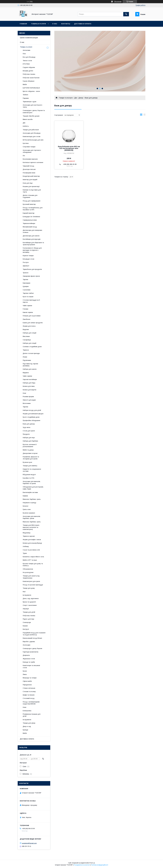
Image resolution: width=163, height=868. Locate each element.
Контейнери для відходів (32, 239)
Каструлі (26, 629)
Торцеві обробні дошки (31, 116)
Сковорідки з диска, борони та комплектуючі (34, 111)
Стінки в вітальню (29, 688)
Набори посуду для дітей (32, 410)
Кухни (25, 671)
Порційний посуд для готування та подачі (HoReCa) (34, 634)
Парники (26, 98)
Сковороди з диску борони (32, 648)
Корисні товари (28, 256)
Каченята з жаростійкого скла (33, 557)
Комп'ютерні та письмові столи (31, 666)
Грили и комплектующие (29, 38)
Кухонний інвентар (29, 204)
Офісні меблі (27, 681)
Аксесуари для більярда (32, 133)
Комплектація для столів (32, 136)
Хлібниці (26, 546)
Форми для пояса (29, 326)
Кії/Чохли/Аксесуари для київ (33, 140)
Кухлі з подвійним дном (31, 417)
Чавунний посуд (28, 166)
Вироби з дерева (29, 642)
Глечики (25, 309)
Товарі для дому (29, 588)
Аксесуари (26, 645)
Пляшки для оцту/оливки (32, 316)
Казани (25, 626)
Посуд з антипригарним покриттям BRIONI (31, 703)
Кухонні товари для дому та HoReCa (33, 565)
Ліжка (25, 674)
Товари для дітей (29, 612)
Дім (76, 98)
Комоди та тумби (29, 662)
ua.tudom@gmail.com (29, 843)
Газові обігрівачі (29, 81)
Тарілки (25, 279)
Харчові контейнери (30, 379)
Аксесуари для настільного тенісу (32, 106)
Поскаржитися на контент (82, 865)
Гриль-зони (27, 509)
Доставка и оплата (83, 24)
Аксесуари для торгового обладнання (32, 151)
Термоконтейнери (29, 223)
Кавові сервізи (28, 312)
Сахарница (27, 340)
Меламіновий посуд (30, 227)
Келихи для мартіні (29, 390)
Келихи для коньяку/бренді (32, 543)
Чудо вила (26, 427)
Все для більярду (29, 57)
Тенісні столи (27, 61)
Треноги (26, 273)
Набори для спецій (29, 333)
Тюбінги (25, 95)
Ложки (25, 357)
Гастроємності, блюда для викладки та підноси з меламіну (32, 250)
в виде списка (144, 115)
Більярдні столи (28, 259)
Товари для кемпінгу (30, 466)
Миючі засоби (28, 119)
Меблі (25, 84)
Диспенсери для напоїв (31, 236)
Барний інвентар (29, 213)
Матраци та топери (30, 678)
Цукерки (26, 286)
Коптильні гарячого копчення (33, 162)
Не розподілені (28, 572)
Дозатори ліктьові (29, 169)
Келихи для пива (29, 386)
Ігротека (26, 143)
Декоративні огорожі (30, 453)
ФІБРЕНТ (26, 266)
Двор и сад (27, 726)
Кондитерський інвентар (31, 176)
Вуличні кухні (27, 462)
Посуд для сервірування (32, 201)
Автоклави (26, 50)
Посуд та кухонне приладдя (33, 585)
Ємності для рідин (29, 400)
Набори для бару (29, 383)
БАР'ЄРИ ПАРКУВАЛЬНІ (31, 88)
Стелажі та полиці (29, 692)
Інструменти (27, 595)
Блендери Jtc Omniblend (31, 217)
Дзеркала (26, 655)
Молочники (27, 403)
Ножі (24, 393)
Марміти (26, 373)
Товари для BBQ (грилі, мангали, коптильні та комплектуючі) (31, 527)
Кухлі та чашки (28, 297)
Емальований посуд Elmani (32, 638)
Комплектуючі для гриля (31, 581)
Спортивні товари (29, 147)
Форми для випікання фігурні (33, 414)
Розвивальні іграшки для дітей (32, 715)
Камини (25, 496)
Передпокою (27, 685)
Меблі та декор (28, 450)
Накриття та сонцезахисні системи (32, 470)
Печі (24, 54)
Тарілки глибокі (28, 293)
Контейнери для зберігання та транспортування (33, 244)
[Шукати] (126, 14)
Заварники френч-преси (31, 276)
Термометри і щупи (29, 102)
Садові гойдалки (29, 67)
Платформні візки (29, 173)
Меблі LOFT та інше (30, 560)
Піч (24, 156)
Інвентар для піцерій (30, 180)
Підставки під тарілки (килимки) (30, 365)
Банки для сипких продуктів (33, 323)
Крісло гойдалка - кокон (31, 91)
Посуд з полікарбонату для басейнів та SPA (33, 209)
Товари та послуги (66, 98)
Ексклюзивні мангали (30, 159)
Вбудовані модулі (29, 475)
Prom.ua (92, 863)
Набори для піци (29, 438)
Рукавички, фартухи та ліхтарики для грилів (31, 458)
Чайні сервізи (27, 306)
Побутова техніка (29, 74)
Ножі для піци (28, 183)
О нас (55, 24)
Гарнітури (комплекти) (31, 652)
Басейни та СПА (29, 478)
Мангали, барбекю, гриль (32, 499)
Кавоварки (26, 283)
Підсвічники (27, 360)
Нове (25, 707)
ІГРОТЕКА (26, 64)
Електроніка (27, 711)
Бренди (25, 730)
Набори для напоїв (30, 369)
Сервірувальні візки (30, 220)
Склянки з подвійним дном (32, 347)
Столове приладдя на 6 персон (31, 301)
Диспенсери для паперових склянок (32, 231)
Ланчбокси (26, 319)
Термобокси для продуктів (32, 269)
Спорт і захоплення (30, 605)
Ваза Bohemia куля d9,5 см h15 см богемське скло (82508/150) (69, 148)
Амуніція (26, 609)
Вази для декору (29, 424)
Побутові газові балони (31, 78)
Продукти (26, 434)
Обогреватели (28, 569)
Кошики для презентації (31, 186)
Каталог (26, 506)
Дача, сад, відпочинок (31, 598)
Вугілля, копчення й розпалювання (30, 446)
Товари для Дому (29, 723)
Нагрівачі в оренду (29, 503)
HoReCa (26, 126)
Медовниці (27, 533)
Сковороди (27, 622)
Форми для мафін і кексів (32, 540)
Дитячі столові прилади (31, 353)
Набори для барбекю (30, 441)
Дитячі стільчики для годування (30, 196)
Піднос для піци (28, 619)
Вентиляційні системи (30, 492)
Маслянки (26, 336)
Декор (81, 98)
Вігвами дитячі (28, 71)
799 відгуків (118, 2)
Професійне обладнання (31, 420)
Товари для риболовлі (31, 130)
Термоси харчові (29, 536)
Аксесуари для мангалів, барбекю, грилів (32, 517)
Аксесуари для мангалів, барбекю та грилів (32, 482)
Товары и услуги (38, 24)
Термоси (26, 350)
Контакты (66, 24)
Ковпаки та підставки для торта (32, 191)
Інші (24, 592)
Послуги (26, 262)
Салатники (27, 290)
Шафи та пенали (29, 695)
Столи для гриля (29, 431)
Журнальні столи (29, 659)
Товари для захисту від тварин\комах (31, 577)
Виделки (26, 329)
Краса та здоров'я (29, 602)
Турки (25, 553)
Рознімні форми (28, 397)
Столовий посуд (29, 698)
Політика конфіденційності (99, 865)
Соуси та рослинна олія (31, 550)
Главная (23, 24)
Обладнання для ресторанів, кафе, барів (33, 488)
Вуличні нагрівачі (29, 513)
